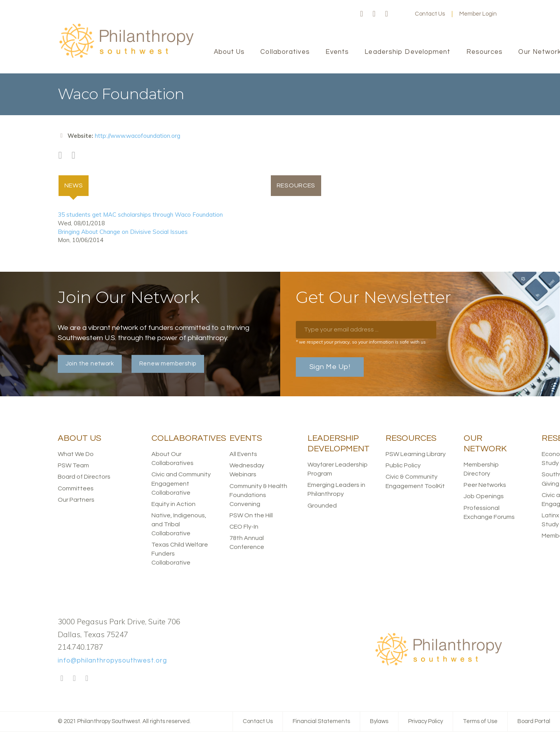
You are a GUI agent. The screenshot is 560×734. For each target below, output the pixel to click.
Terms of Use (480, 722)
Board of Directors (84, 477)
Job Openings (484, 497)
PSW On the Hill (251, 516)
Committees (76, 488)
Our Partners (76, 500)
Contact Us (430, 14)
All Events (243, 454)
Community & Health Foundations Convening (258, 495)
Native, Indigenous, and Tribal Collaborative (179, 525)
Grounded (322, 506)
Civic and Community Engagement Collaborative (181, 484)
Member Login (478, 14)
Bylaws (379, 722)
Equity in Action (173, 504)
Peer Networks (485, 485)
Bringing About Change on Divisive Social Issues (123, 232)
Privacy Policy (426, 722)
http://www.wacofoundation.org (138, 136)
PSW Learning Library (416, 454)
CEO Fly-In (244, 527)
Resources (297, 186)
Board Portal (534, 722)
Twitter (374, 14)
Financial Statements (321, 722)
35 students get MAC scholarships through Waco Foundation (140, 215)
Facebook (362, 14)
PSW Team (73, 466)
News (77, 185)
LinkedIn (387, 14)
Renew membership (168, 364)
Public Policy (403, 466)
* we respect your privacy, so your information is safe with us (361, 342)
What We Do (76, 454)
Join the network (90, 364)
